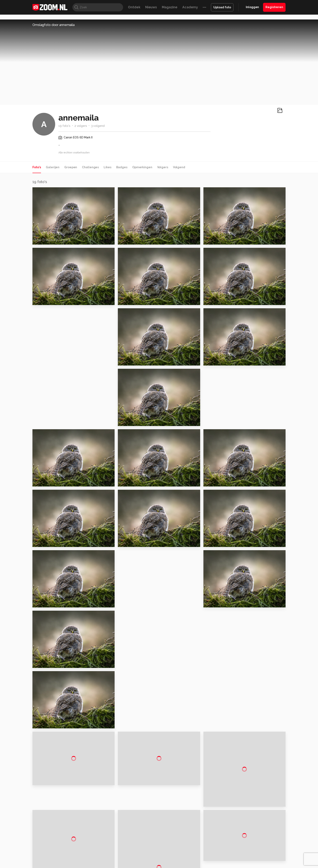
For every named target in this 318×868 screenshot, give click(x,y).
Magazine (170, 7)
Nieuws (151, 7)
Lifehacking (189, 845)
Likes (107, 167)
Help (241, 825)
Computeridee (71, 845)
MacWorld (172, 845)
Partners (244, 818)
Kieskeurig (53, 845)
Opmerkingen (142, 167)
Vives (157, 850)
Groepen (71, 167)
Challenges (90, 167)
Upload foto (222, 7)
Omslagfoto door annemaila (54, 25)
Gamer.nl (220, 845)
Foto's (37, 167)
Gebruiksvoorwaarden (253, 811)
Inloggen (252, 7)
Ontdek (134, 7)
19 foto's (64, 126)
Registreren (274, 7)
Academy (190, 7)
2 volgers (81, 126)
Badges (122, 167)
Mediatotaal (141, 845)
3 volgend (98, 126)
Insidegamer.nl (237, 845)
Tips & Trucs (123, 845)
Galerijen (53, 167)
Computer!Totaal (102, 845)
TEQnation (203, 850)
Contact (244, 832)
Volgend (179, 167)
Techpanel (205, 845)
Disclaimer (245, 804)
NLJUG (189, 850)
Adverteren (246, 796)
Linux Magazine (173, 850)
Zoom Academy (119, 850)
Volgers (163, 167)
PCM (86, 845)
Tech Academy (142, 850)
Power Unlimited (259, 845)
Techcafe (158, 845)
